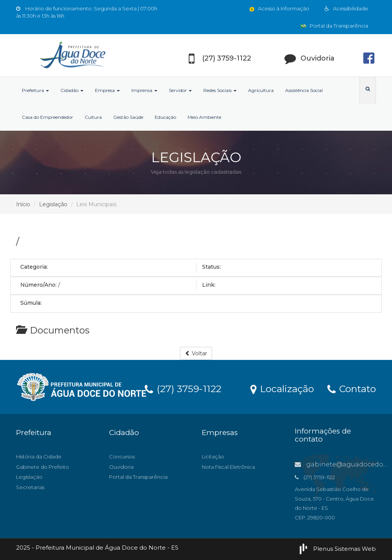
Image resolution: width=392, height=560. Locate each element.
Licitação (213, 457)
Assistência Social (304, 90)
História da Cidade (39, 457)
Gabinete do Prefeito (42, 467)
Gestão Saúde (128, 117)
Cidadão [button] (72, 90)
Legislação (53, 204)
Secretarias (30, 487)
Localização (282, 388)
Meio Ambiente (204, 117)
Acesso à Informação (279, 8)
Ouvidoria (121, 467)
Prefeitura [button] (35, 90)
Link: (209, 285)
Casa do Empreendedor (47, 117)
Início (23, 204)
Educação (165, 117)
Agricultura (261, 90)
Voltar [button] (196, 353)
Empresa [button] (107, 90)
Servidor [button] (180, 90)
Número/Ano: (38, 285)
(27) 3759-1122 (183, 388)
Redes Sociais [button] (220, 90)
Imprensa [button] (144, 90)
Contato (352, 388)
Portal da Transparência (334, 26)
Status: (212, 267)
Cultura (93, 117)
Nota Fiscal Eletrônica (228, 467)
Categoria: (34, 267)
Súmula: (31, 303)
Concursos (122, 457)
